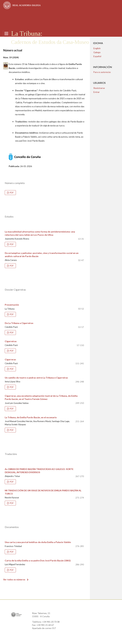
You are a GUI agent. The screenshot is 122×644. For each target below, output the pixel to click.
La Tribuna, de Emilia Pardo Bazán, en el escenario (31, 417)
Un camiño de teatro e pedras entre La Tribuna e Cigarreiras (36, 378)
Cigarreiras (11, 341)
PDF (11, 193)
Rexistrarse (99, 88)
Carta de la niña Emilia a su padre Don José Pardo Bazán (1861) (38, 560)
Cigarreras (10, 359)
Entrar (97, 92)
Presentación (12, 305)
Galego (97, 52)
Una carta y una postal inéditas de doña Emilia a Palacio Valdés (38, 542)
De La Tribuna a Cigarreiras (19, 323)
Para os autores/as (102, 72)
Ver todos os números (14, 580)
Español (97, 56)
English (97, 48)
